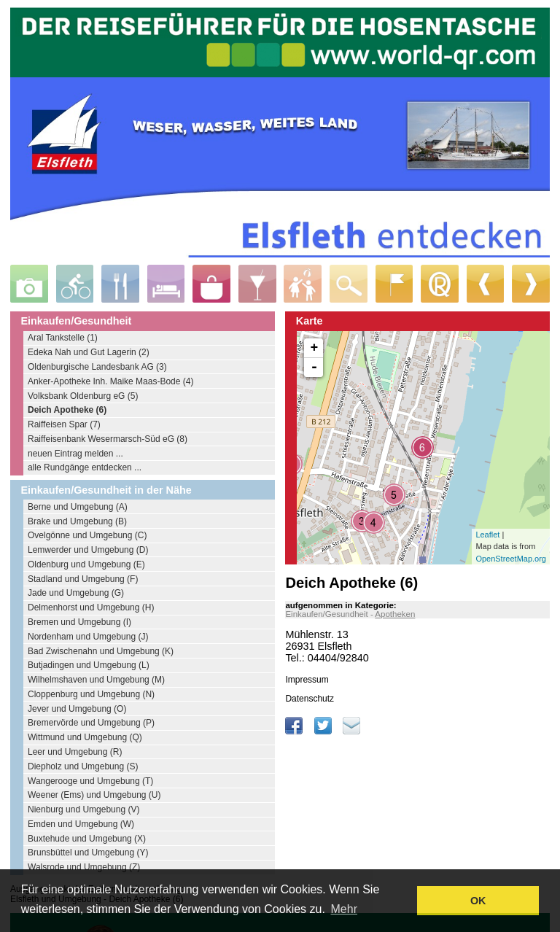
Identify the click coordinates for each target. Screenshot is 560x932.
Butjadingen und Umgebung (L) (89, 665)
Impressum (307, 680)
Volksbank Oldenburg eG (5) (83, 396)
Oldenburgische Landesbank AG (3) (97, 367)
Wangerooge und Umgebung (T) (90, 781)
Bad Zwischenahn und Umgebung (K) (101, 651)
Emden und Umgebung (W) (81, 824)
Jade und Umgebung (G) (76, 593)
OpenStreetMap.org (511, 559)
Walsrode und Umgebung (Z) (84, 867)
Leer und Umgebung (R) (75, 752)
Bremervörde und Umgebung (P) (91, 723)
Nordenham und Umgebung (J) (88, 637)
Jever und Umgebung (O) (77, 709)
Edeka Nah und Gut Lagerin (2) (89, 352)
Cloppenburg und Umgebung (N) (91, 694)
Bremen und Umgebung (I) (79, 622)
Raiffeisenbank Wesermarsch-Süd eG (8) (108, 439)
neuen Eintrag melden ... (75, 454)
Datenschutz (310, 699)
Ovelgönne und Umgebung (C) (87, 535)
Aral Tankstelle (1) (63, 338)
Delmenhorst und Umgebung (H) (91, 607)
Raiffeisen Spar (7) (64, 424)
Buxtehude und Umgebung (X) (87, 839)
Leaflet (487, 535)
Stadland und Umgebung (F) (83, 579)
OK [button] (478, 901)
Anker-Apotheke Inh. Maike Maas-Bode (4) (110, 381)
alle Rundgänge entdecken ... (85, 467)
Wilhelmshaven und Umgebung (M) (96, 680)
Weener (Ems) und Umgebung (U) (94, 795)
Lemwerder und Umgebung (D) (88, 550)
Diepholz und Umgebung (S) (83, 766)
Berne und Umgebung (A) (78, 507)
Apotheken (395, 614)
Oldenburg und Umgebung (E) (86, 564)
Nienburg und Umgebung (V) (83, 809)
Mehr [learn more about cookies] (344, 909)
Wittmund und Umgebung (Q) (85, 737)
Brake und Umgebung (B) (77, 521)
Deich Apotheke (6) (67, 410)
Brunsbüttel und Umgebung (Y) (88, 853)
